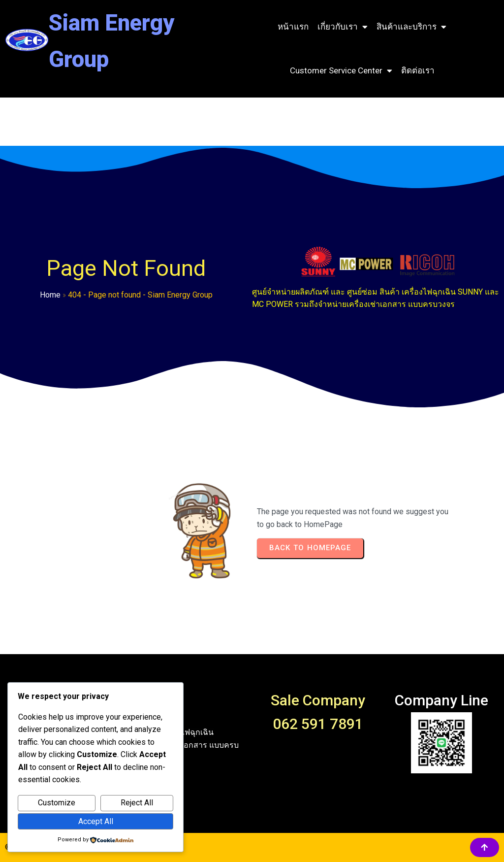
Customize (57, 803)
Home (50, 295)
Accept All (96, 821)
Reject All (137, 803)
